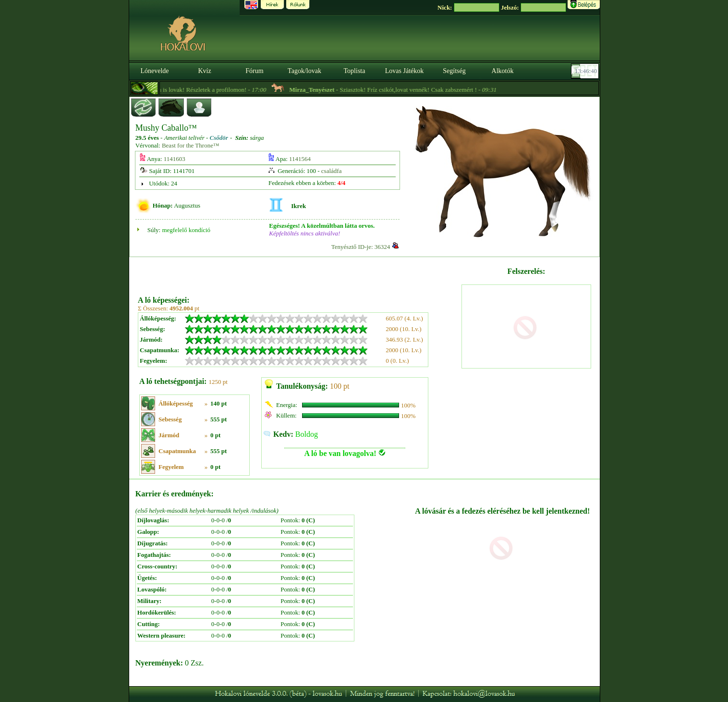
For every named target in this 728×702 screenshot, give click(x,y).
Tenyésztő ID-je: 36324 (361, 247)
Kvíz (204, 71)
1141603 (175, 159)
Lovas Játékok (404, 71)
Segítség (454, 71)
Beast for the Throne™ (191, 145)
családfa (332, 171)
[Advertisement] (299, 273)
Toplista (355, 71)
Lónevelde (154, 71)
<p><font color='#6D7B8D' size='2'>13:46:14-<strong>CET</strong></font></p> (586, 71)
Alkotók (503, 71)
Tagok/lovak (304, 71)
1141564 (300, 159)
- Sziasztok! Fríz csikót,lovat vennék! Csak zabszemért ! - (401, 90)
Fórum (254, 71)
